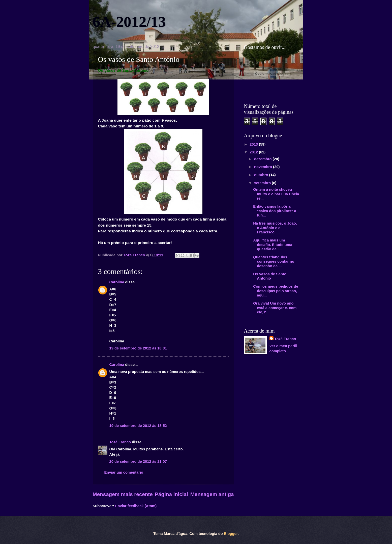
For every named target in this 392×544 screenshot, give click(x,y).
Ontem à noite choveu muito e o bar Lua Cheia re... (276, 194)
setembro (263, 183)
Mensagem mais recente (123, 494)
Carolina (117, 282)
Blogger (231, 534)
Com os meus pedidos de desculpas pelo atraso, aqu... (276, 291)
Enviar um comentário (124, 472)
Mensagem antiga (212, 494)
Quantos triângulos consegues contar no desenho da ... (274, 262)
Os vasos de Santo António (270, 276)
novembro (264, 167)
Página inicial (171, 494)
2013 (254, 144)
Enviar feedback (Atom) (136, 506)
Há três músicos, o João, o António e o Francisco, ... (275, 228)
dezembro (263, 159)
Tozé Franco (120, 442)
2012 (254, 152)
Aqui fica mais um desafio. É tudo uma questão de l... (273, 245)
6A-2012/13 (129, 22)
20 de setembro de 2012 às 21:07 (138, 461)
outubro (262, 175)
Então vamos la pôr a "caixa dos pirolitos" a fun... (275, 211)
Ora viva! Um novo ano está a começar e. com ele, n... (275, 308)
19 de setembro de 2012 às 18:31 (138, 348)
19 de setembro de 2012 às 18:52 (138, 426)
